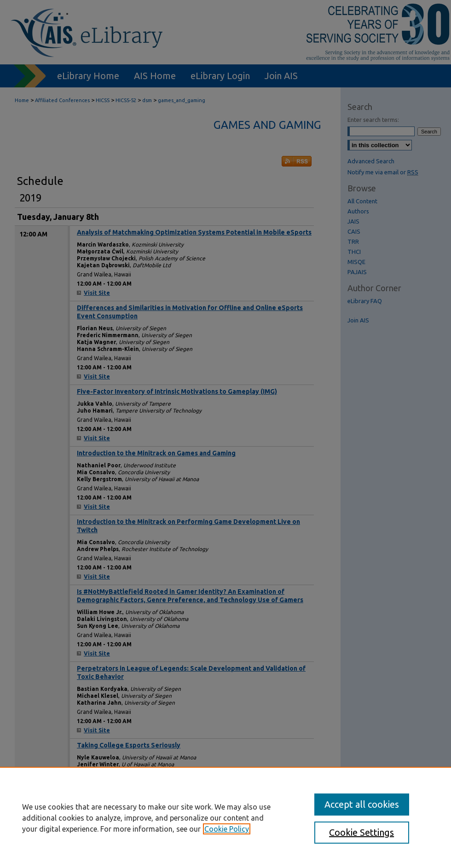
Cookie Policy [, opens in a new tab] (227, 829)
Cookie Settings (361, 832)
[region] (225, 817)
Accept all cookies (362, 804)
